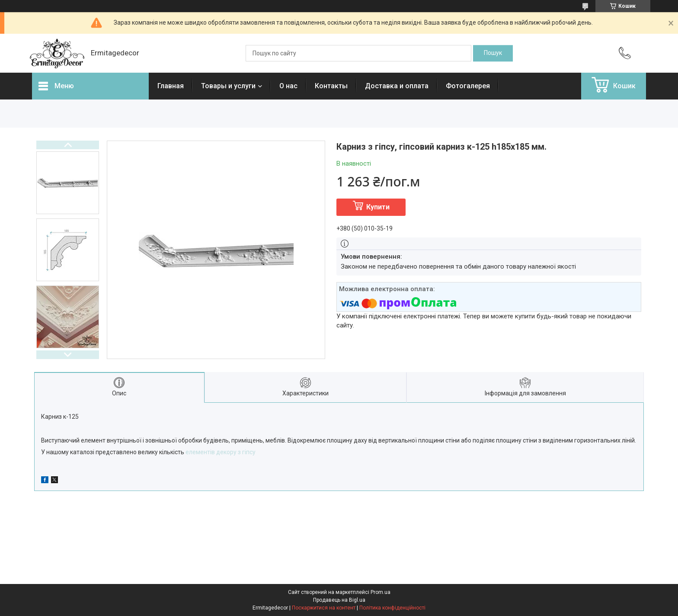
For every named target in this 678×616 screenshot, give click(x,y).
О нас (288, 86)
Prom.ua (381, 592)
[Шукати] (493, 53)
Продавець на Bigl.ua (339, 600)
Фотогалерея (468, 86)
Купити (378, 207)
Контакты (331, 86)
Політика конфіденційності (392, 608)
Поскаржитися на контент (324, 608)
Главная (171, 86)
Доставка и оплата (397, 86)
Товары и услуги (228, 86)
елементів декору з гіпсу (221, 452)
